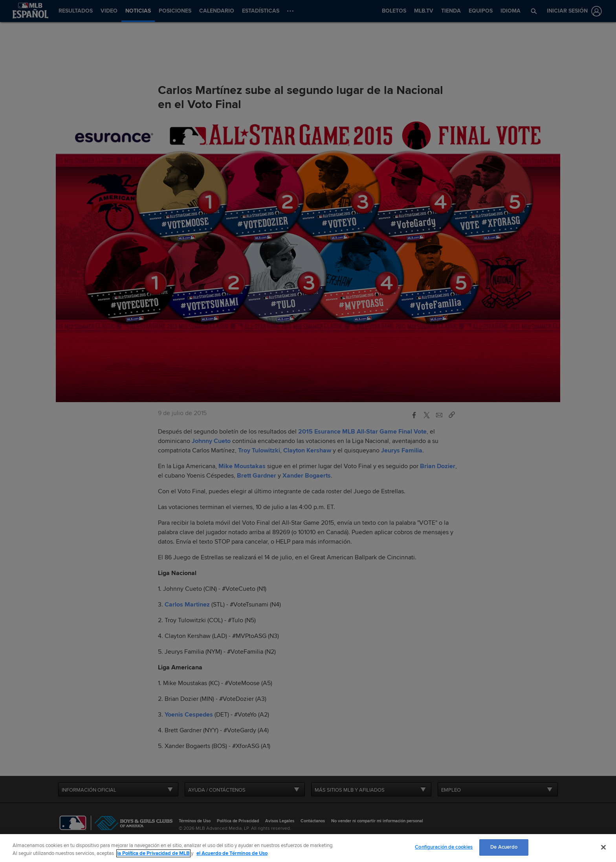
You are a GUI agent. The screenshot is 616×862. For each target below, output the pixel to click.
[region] (308, 848)
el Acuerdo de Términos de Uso (232, 853)
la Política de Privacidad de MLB (153, 853)
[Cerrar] (603, 847)
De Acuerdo (504, 847)
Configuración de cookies (444, 847)
